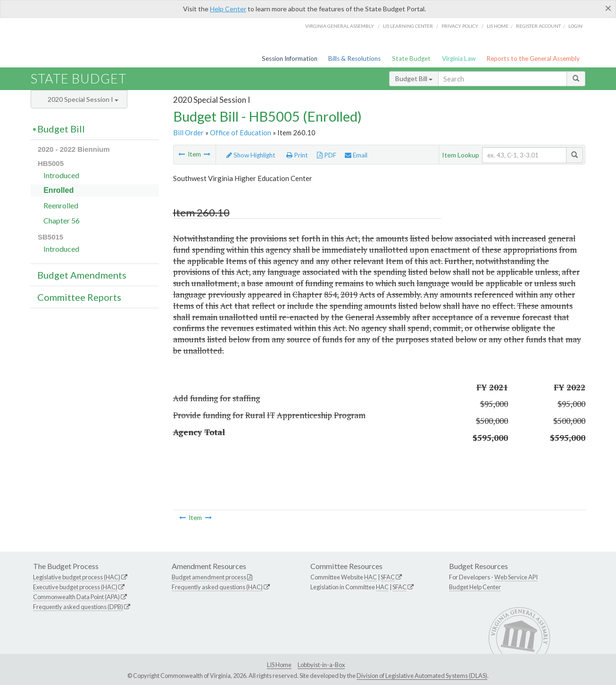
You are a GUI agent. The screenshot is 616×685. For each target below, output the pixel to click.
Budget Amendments (82, 275)
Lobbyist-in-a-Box (321, 665)
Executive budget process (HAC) (75, 587)
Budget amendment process (209, 577)
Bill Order (188, 132)
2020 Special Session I (83, 99)
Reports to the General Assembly (533, 58)
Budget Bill (414, 78)
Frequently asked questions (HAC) (217, 587)
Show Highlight (251, 155)
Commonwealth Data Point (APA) (76, 597)
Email (356, 155)
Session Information (290, 58)
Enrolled (58, 190)
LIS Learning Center (408, 26)
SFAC (388, 577)
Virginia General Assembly (340, 26)
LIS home (498, 26)
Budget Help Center (475, 587)
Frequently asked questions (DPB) (78, 607)
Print (297, 155)
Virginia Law (459, 58)
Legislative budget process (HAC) (77, 577)
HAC (370, 577)
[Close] (608, 8)
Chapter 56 (62, 220)
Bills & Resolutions (354, 58)
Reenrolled (61, 205)
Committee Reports (79, 297)
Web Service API (516, 577)
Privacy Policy (460, 26)
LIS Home (279, 665)
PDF (327, 155)
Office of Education (241, 132)
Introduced (61, 175)
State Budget (411, 58)
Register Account (538, 26)
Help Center (228, 9)
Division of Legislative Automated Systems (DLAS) (422, 676)
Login (575, 26)
